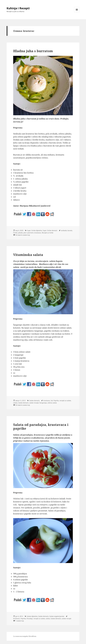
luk (52, 401)
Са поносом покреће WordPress (25, 636)
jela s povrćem (29, 233)
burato (70, 230)
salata (15, 403)
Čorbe (15, 233)
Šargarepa (43, 403)
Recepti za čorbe (48, 233)
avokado (64, 230)
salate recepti (34, 403)
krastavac (38, 233)
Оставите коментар (23, 235)
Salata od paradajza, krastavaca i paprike (41, 426)
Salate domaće (34, 401)
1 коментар (20, 621)
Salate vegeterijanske (57, 616)
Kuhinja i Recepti (18, 8)
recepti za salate (65, 401)
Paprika (56, 401)
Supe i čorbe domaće (50, 230)
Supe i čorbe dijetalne (34, 230)
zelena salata (52, 403)
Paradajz (30, 619)
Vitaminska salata (28, 255)
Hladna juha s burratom (33, 51)
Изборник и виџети (77, 12)
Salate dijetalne (32, 616)
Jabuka (20, 233)
